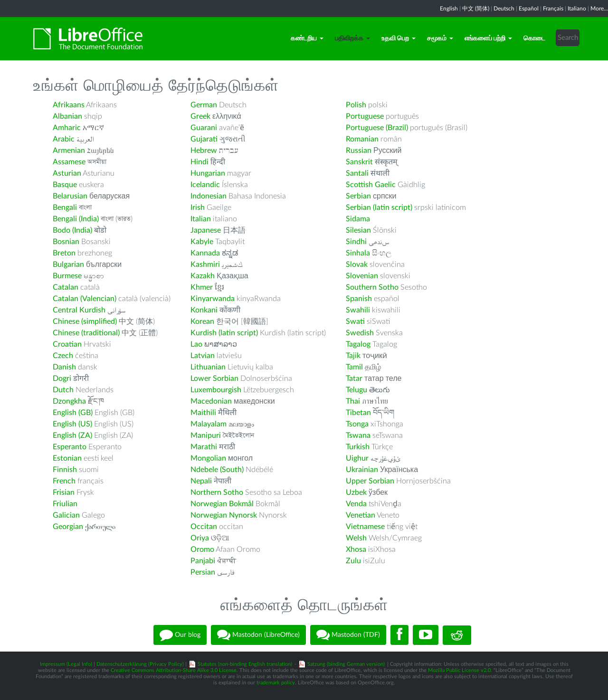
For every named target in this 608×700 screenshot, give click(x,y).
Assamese (69, 162)
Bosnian (66, 242)
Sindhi (356, 242)
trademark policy (276, 683)
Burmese (67, 276)
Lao (196, 344)
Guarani (204, 128)
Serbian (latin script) (379, 208)
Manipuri (206, 435)
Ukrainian (362, 470)
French (64, 481)
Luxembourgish (216, 390)
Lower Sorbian (214, 378)
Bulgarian (68, 265)
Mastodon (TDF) (348, 635)
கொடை (534, 38)
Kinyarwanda (213, 299)
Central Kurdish (79, 310)
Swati (355, 322)
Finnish (65, 470)
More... (599, 9)
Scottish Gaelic (371, 185)
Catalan (66, 287)
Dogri (62, 378)
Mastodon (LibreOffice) (258, 635)
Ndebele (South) (217, 470)
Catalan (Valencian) (85, 299)
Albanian (67, 116)
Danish (64, 367)
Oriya (200, 538)
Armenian (69, 151)
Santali (357, 173)
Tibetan (358, 413)
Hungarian (208, 173)
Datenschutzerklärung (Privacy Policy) (140, 664)
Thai (353, 401)
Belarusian (70, 196)
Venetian (361, 515)
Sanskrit (359, 162)
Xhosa (356, 549)
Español (529, 9)
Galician (66, 515)
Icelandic (205, 185)
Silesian (358, 230)
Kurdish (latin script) (224, 333)
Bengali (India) (76, 219)
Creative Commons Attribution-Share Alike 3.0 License (174, 670)
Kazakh (203, 276)
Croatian (67, 344)
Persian (203, 572)
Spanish (359, 299)
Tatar (354, 378)
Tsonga (357, 424)
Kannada (205, 253)
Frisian (64, 492)
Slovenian (362, 276)
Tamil (354, 367)
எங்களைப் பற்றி (488, 38)
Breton (64, 253)
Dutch (63, 390)
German (204, 105)
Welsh (356, 538)
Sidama (358, 219)
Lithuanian (208, 367)
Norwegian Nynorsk (224, 515)
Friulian (65, 504)
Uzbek (356, 492)
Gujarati (204, 139)
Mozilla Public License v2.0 (459, 670)
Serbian (358, 196)
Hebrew (204, 151)
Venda (356, 504)
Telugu (356, 390)
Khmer (202, 287)
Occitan (204, 527)
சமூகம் (440, 38)
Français (553, 9)
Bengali (65, 208)
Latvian (203, 356)
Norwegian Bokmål (222, 504)
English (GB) (73, 413)
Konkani (204, 310)
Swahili (359, 310)
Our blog (180, 635)
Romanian (362, 139)
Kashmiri (205, 265)
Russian (359, 151)
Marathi (204, 447)
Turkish (358, 447)
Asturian (67, 173)
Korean (202, 322)
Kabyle (202, 242)
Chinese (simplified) (85, 322)
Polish (356, 105)
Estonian (67, 458)
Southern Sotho (372, 287)
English (449, 9)
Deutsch (504, 9)
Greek (200, 116)
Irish (198, 208)
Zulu (353, 561)
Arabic (64, 139)
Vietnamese (365, 527)
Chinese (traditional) (86, 333)
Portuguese (365, 116)
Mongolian (208, 458)
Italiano (577, 9)
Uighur (357, 458)
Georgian (68, 527)
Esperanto (70, 447)
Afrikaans (69, 105)
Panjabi (203, 561)
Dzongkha (69, 401)
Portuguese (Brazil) (377, 128)
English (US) (72, 424)
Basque (65, 185)
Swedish (360, 333)
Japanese (206, 230)
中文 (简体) (476, 9)
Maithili (203, 413)
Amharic (67, 128)
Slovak (357, 265)
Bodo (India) (72, 230)
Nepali (201, 481)
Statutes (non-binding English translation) (245, 664)
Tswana (358, 435)
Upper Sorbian (370, 481)
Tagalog (358, 344)
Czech (63, 356)
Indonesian (209, 196)
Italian (201, 219)
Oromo (202, 549)
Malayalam (209, 424)
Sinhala (358, 253)
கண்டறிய (307, 38)
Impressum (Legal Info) (66, 664)
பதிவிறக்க (352, 38)
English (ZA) (72, 435)
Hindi (199, 162)
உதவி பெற (399, 38)
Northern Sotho (217, 492)
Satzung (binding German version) (346, 664)
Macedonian (211, 401)
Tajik (353, 356)
